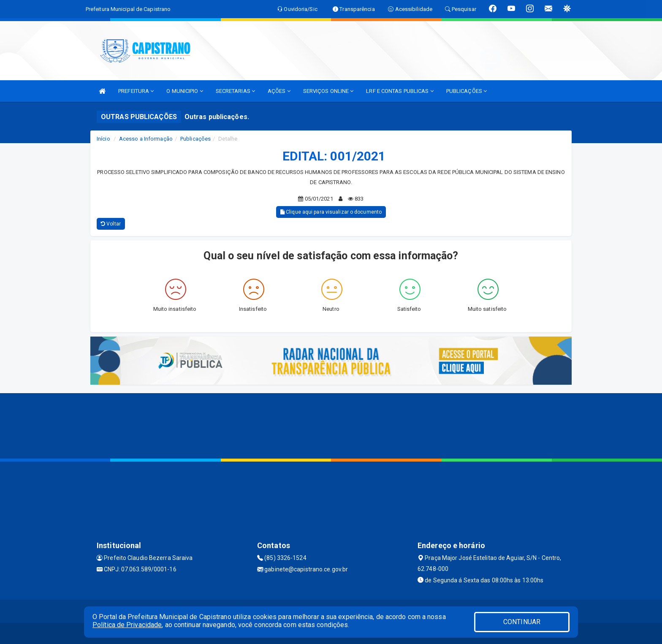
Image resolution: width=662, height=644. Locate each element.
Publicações (195, 139)
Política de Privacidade (127, 625)
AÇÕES (279, 91)
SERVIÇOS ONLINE (328, 91)
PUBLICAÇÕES (467, 91)
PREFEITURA (136, 91)
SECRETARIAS (235, 91)
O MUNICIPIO (184, 91)
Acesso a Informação (146, 139)
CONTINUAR (522, 622)
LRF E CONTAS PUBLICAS (400, 91)
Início (103, 139)
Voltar (111, 224)
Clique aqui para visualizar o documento (331, 212)
